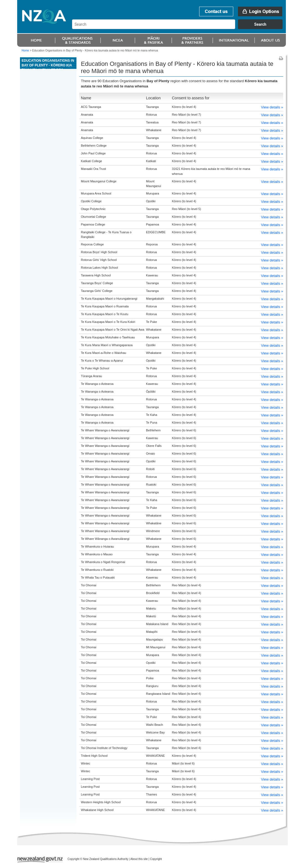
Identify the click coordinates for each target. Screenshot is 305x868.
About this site (139, 859)
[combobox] (180, 28)
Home (25, 50)
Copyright (156, 859)
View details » (272, 107)
